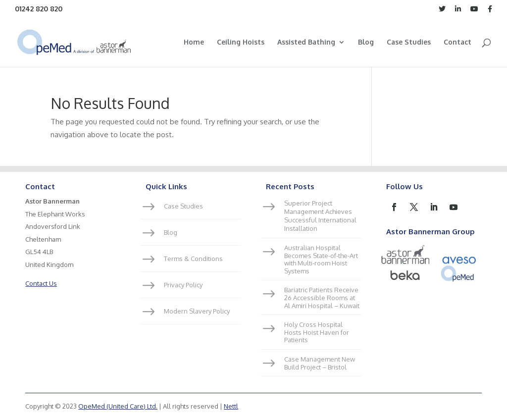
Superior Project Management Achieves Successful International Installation (320, 216)
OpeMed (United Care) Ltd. (118, 406)
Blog (366, 42)
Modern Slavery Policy (197, 311)
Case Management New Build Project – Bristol (320, 363)
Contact (457, 42)
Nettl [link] (231, 406)
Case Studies (409, 42)
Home (194, 42)
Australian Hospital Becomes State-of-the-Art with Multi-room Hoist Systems (321, 259)
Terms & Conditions (193, 259)
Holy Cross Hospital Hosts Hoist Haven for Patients (317, 332)
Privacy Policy (183, 285)
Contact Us (41, 283)
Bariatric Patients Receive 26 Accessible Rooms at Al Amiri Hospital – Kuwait (322, 297)
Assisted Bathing (306, 42)
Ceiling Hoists (241, 42)
